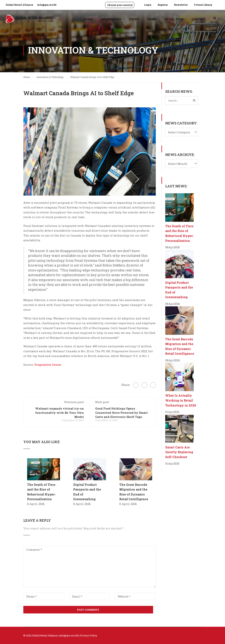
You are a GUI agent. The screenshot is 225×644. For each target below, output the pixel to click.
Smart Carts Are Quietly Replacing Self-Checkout (179, 452)
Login (148, 5)
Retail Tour (174, 19)
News (152, 19)
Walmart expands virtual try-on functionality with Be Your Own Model (60, 413)
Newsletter (181, 5)
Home (88, 19)
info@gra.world (47, 5)
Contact (199, 19)
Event (134, 19)
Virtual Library (203, 5)
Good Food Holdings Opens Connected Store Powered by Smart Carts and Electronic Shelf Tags (122, 413)
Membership (111, 19)
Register (163, 5)
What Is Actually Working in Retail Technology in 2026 (181, 400)
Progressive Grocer (48, 365)
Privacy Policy (88, 635)
